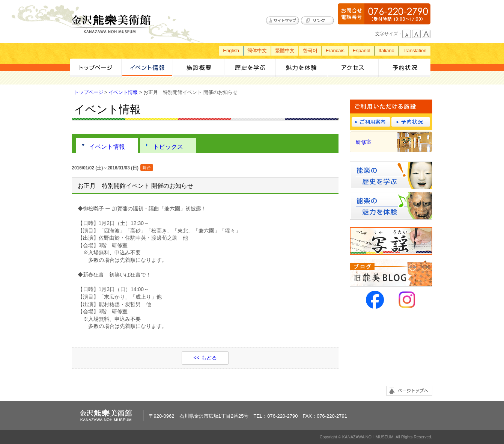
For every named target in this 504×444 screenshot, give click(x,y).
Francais (335, 51)
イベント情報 (147, 68)
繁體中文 (285, 51)
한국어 (310, 51)
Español (362, 51)
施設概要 (199, 68)
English (231, 51)
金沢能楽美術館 (111, 24)
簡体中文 (257, 51)
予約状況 (404, 68)
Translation (415, 51)
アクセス (353, 68)
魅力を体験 (302, 68)
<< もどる (205, 358)
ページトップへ (409, 391)
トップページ (96, 68)
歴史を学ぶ (250, 68)
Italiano (387, 51)
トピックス (168, 146)
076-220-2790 (384, 14)
